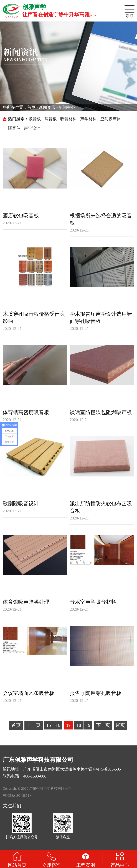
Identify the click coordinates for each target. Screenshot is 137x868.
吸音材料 (68, 119)
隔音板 (51, 119)
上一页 (34, 725)
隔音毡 (14, 128)
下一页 (103, 725)
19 (88, 725)
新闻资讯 (47, 107)
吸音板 (35, 119)
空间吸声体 (111, 119)
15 (49, 725)
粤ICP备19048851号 (18, 796)
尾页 (120, 725)
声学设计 (32, 128)
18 (79, 725)
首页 (31, 107)
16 (58, 725)
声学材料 (88, 119)
